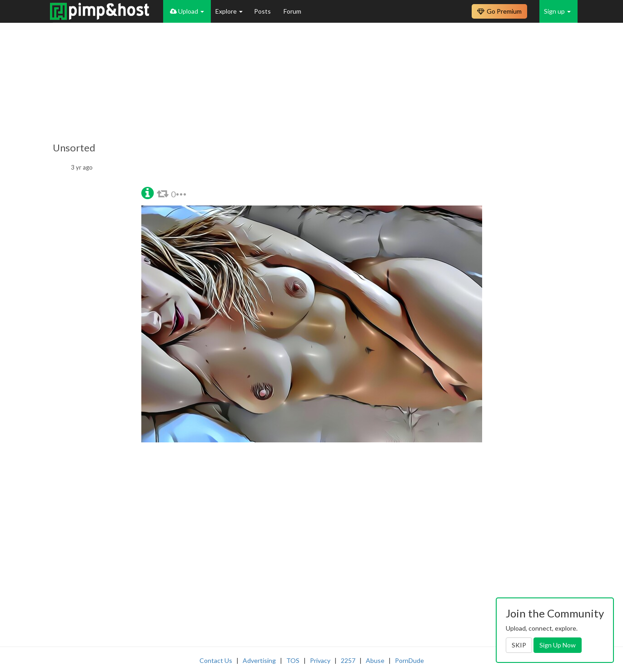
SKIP (519, 645)
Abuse (375, 660)
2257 (348, 660)
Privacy (320, 660)
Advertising (259, 660)
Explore (229, 11)
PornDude (409, 660)
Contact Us (216, 660)
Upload (187, 11)
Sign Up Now (558, 645)
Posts (263, 11)
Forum (292, 11)
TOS (293, 660)
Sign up (557, 11)
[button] (147, 192)
